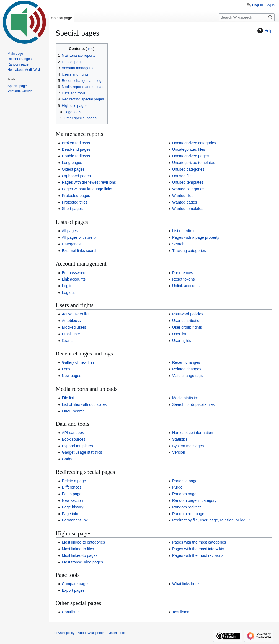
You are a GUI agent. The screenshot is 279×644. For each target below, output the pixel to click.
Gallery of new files (78, 362)
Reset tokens (184, 279)
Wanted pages (185, 202)
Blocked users (74, 327)
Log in (67, 286)
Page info (70, 514)
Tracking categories (189, 251)
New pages (71, 376)
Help (264, 31)
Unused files (183, 176)
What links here (185, 584)
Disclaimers (116, 633)
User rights (182, 341)
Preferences (183, 273)
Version (179, 452)
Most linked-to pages (80, 555)
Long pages (72, 163)
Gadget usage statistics (82, 452)
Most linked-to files (78, 549)
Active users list (75, 314)
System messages (188, 446)
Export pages (73, 590)
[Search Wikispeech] (247, 17)
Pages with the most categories (199, 542)
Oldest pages (73, 169)
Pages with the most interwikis (198, 549)
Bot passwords (74, 273)
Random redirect (187, 507)
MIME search (73, 411)
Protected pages (76, 196)
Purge (177, 487)
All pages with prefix (79, 237)
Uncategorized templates (194, 163)
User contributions (188, 321)
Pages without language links (87, 189)
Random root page (188, 514)
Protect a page (185, 481)
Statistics (180, 439)
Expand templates (77, 446)
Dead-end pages (76, 149)
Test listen (181, 612)
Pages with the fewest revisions (89, 182)
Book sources (73, 439)
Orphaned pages (76, 176)
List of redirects (185, 231)
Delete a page (74, 481)
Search (178, 244)
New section (72, 500)
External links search (80, 251)
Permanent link (75, 520)
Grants (68, 341)
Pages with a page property (196, 237)
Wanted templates (188, 209)
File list (68, 398)
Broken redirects (76, 143)
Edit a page (72, 494)
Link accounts (74, 279)
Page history (73, 507)
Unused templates (188, 182)
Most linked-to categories (83, 542)
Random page (184, 494)
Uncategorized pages (190, 156)
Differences (72, 487)
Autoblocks (71, 321)
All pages (70, 231)
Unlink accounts (186, 286)
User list (179, 334)
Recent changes (186, 362)
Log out (68, 292)
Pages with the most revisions (198, 555)
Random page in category (194, 500)
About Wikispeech (91, 633)
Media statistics (185, 398)
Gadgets (69, 459)
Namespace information (193, 433)
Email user (71, 334)
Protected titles (75, 202)
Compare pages (76, 584)
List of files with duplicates (84, 404)
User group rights (187, 327)
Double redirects (76, 156)
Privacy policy (64, 633)
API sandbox (73, 433)
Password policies (188, 314)
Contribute (71, 612)
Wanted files (183, 196)
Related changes (187, 369)
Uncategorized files (189, 149)
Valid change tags (187, 376)
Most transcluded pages (82, 562)
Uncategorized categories (194, 143)
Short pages (72, 209)
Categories (71, 244)
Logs (66, 369)
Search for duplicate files (193, 404)
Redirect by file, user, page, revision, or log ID (211, 520)
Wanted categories (188, 189)
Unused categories (188, 169)
